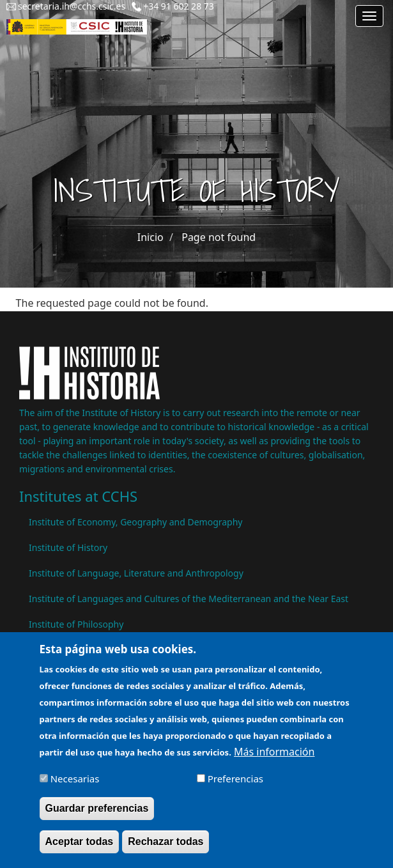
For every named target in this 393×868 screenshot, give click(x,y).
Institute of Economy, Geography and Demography (136, 522)
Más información (274, 759)
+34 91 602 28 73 (179, 6)
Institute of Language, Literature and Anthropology (136, 573)
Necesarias (75, 786)
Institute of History (68, 547)
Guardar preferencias (97, 816)
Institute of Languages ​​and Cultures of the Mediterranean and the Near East (189, 599)
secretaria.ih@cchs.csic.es (72, 6)
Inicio (150, 237)
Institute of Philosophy (76, 624)
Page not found (219, 237)
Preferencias (235, 786)
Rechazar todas (166, 849)
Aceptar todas (80, 849)
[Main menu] (369, 16)
